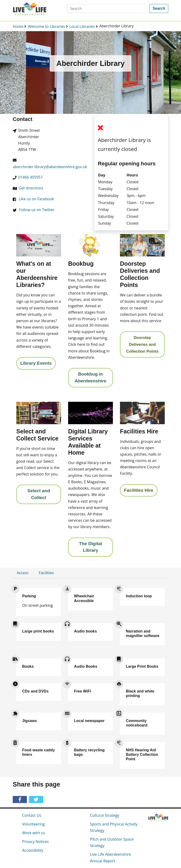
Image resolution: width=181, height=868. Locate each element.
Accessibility (33, 850)
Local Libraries (82, 26)
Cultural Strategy (105, 815)
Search (159, 8)
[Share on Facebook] (21, 800)
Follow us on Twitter (37, 210)
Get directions (31, 188)
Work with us (34, 833)
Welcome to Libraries (46, 26)
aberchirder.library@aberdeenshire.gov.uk (50, 167)
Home (18, 26)
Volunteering (33, 824)
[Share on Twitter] (37, 800)
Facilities (46, 573)
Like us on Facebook (36, 199)
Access (23, 573)
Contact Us (32, 815)
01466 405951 (31, 177)
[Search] (108, 9)
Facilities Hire (139, 490)
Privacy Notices (35, 842)
